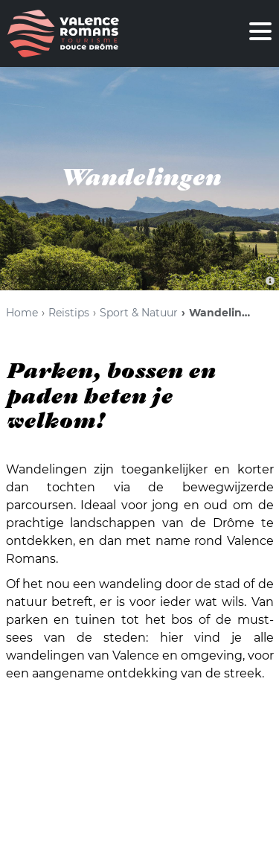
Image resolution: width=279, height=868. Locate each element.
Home (22, 313)
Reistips (69, 313)
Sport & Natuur (139, 313)
